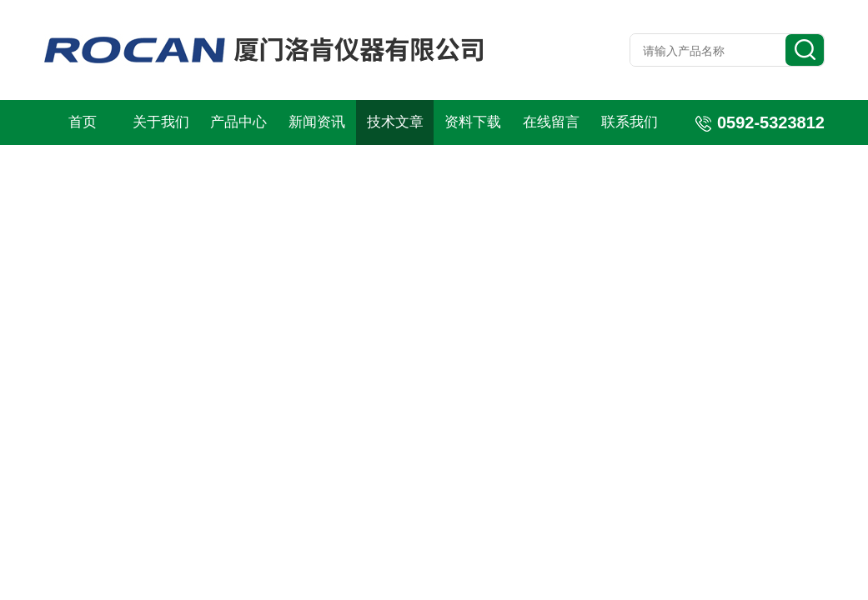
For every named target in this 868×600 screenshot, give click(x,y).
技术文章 (395, 122)
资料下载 (473, 122)
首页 (83, 122)
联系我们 (630, 122)
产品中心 (238, 122)
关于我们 (161, 122)
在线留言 (551, 122)
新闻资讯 (317, 122)
